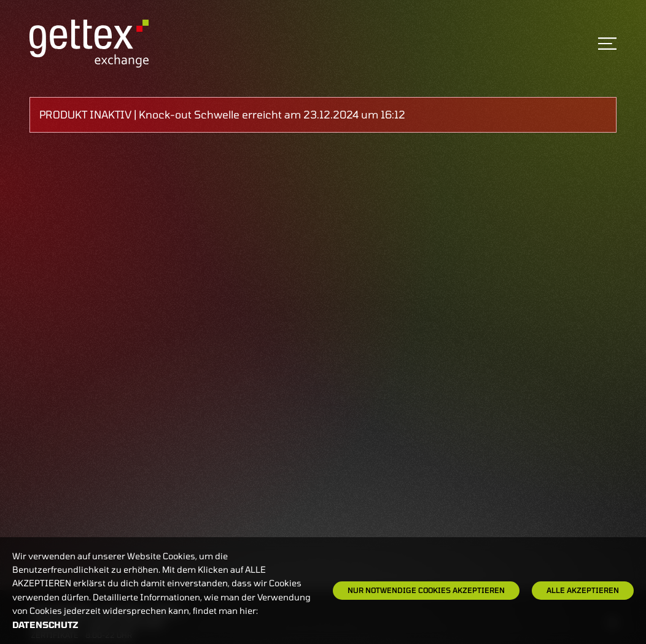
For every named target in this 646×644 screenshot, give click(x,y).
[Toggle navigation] (607, 44)
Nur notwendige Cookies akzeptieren (426, 590)
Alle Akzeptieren (583, 590)
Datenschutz (45, 625)
